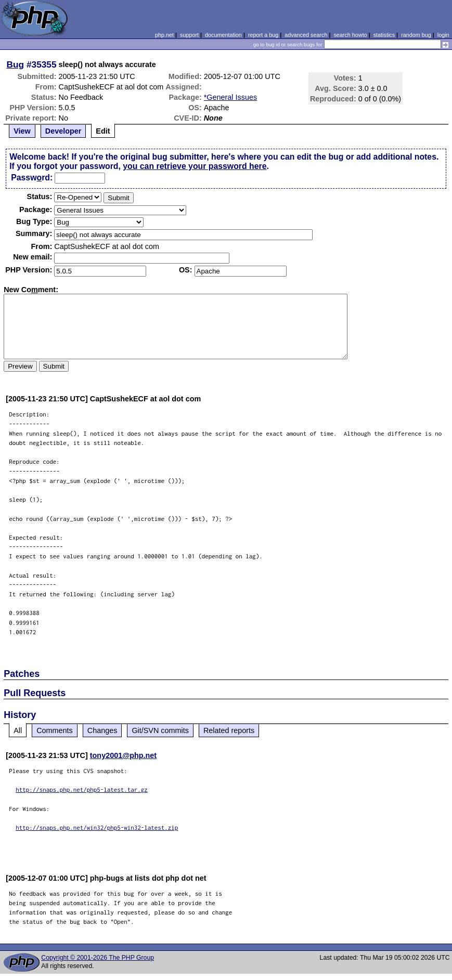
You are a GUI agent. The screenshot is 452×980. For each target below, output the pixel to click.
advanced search (306, 35)
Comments (55, 730)
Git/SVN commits (160, 730)
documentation (223, 35)
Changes (102, 730)
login (443, 35)
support (189, 35)
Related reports (229, 730)
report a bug (263, 35)
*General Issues (230, 97)
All (18, 730)
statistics (384, 35)
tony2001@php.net (123, 755)
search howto (350, 35)
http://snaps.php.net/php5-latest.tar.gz (82, 789)
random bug (416, 35)
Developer (63, 131)
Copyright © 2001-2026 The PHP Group (98, 958)
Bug (16, 64)
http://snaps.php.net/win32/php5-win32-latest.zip (97, 827)
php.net (164, 35)
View (22, 131)
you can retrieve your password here (195, 166)
